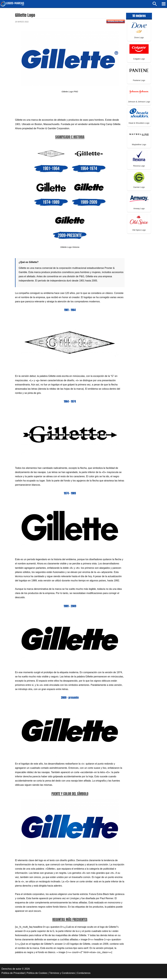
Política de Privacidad (13, 975)
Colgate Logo (139, 61)
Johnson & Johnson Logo (139, 103)
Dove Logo (139, 39)
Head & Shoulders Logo (139, 125)
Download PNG (115, 23)
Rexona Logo (139, 168)
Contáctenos (84, 975)
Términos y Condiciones (62, 975)
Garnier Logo (139, 189)
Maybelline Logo (139, 146)
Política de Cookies (37, 975)
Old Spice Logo (139, 232)
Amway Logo (139, 210)
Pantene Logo (139, 82)
